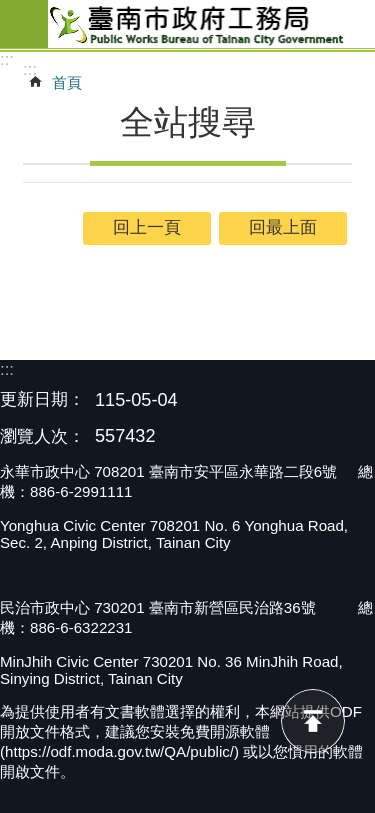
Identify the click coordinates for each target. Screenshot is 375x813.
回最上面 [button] (283, 227)
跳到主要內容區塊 (10, 10)
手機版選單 (24, 24)
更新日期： (42, 399)
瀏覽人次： (42, 437)
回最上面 (313, 721)
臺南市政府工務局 (211, 24)
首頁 (67, 82)
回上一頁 (147, 227)
